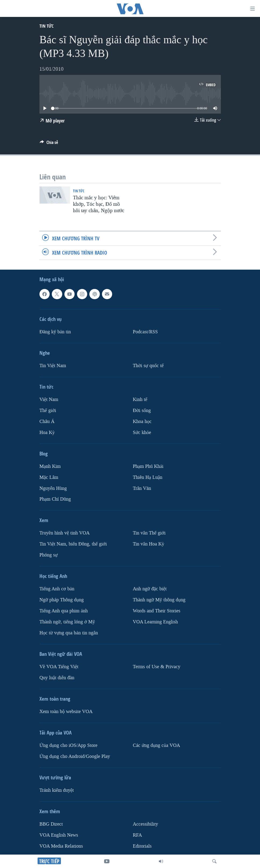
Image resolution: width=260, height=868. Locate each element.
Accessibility (145, 824)
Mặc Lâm (49, 477)
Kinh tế (140, 399)
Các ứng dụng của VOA (156, 745)
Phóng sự (49, 555)
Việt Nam (49, 399)
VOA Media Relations (61, 846)
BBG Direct (51, 824)
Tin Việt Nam (53, 366)
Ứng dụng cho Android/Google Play (75, 756)
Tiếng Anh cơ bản (57, 589)
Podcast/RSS (145, 332)
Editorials (142, 846)
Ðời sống (142, 411)
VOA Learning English (155, 622)
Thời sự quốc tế (148, 366)
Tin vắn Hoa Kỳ (149, 544)
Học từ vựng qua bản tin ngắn (69, 633)
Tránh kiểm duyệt (57, 790)
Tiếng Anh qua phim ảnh (64, 611)
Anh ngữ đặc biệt (150, 589)
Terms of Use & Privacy (157, 667)
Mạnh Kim (50, 466)
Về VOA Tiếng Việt (59, 667)
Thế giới (48, 411)
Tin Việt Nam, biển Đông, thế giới (73, 544)
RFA (137, 835)
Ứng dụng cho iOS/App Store (68, 745)
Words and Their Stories (157, 611)
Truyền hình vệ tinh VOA (65, 533)
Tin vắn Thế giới (149, 533)
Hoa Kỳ (47, 432)
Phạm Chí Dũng (55, 499)
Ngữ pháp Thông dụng (62, 600)
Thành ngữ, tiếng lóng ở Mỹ (67, 622)
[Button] (49, 144)
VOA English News (59, 835)
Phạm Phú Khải (148, 466)
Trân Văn (142, 488)
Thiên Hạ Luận (148, 477)
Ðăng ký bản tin (55, 332)
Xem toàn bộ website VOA (66, 712)
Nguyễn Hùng (53, 488)
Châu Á (47, 421)
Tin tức (47, 26)
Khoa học (142, 421)
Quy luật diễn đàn (57, 678)
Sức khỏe (142, 432)
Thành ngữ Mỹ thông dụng (159, 600)
